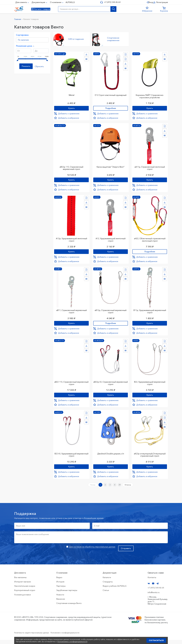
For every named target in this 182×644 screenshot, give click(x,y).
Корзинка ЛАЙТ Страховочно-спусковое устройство (150, 95)
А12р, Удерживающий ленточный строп (71, 240)
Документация (39, 2)
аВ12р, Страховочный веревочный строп (111, 312)
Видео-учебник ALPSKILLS (115, 590)
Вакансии (61, 603)
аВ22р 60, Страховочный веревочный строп (111, 384)
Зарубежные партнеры (67, 594)
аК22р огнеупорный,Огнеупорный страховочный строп (150, 457)
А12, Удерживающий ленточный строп (111, 240)
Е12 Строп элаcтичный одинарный (111, 94)
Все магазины (20, 581)
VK (149, 588)
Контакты (152, 581)
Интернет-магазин (23, 586)
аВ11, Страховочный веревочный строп (71, 312)
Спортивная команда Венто (69, 607)
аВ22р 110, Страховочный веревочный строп (71, 167)
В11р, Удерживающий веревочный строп (150, 312)
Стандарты (108, 586)
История (60, 586)
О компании (56, 2)
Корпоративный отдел (25, 594)
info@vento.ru (154, 596)
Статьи (106, 594)
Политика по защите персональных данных (34, 637)
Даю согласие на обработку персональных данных (92, 551)
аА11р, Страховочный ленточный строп (150, 167)
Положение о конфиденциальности (72, 637)
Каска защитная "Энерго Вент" (111, 166)
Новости (60, 599)
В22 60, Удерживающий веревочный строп (71, 457)
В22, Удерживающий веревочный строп (150, 384)
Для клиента (21, 2)
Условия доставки (22, 599)
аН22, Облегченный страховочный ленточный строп (150, 240)
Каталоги (107, 581)
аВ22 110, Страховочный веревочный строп (71, 384)
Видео (59, 581)
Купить (71, 107)
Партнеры (61, 590)
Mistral (71, 94)
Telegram (158, 588)
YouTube (153, 587)
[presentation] (32, 554)
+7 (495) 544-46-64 (111, 2)
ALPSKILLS (70, 2)
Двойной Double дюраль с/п (111, 456)
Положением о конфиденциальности (72, 642)
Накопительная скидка (25, 590)
